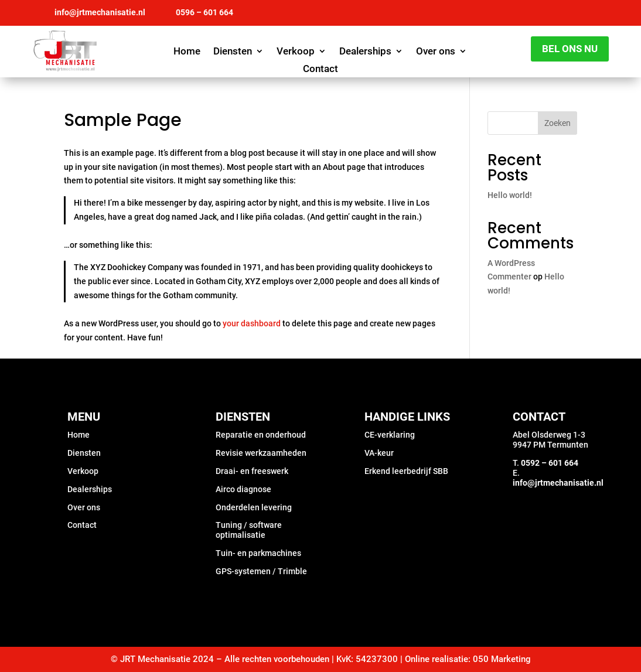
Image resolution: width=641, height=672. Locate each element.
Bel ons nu (570, 49)
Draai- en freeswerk (252, 471)
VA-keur (379, 453)
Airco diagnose (243, 489)
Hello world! (510, 195)
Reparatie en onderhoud (261, 435)
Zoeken (558, 123)
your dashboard (252, 323)
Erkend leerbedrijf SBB (406, 471)
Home (187, 52)
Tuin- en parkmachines (258, 553)
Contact (320, 69)
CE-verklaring (390, 435)
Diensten (233, 52)
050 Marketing (502, 659)
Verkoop (296, 52)
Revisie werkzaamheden (261, 453)
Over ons (436, 52)
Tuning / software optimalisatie (249, 530)
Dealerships (365, 52)
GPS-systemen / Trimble (261, 571)
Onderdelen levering (254, 507)
